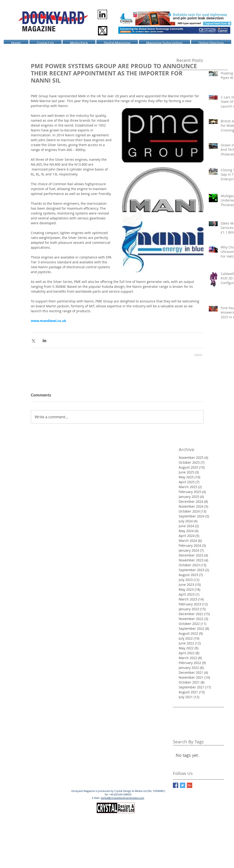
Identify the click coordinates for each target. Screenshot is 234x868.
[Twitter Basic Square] (183, 785)
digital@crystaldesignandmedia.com (122, 798)
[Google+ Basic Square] (190, 785)
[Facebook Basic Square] (176, 785)
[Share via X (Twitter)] (33, 340)
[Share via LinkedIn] (44, 340)
